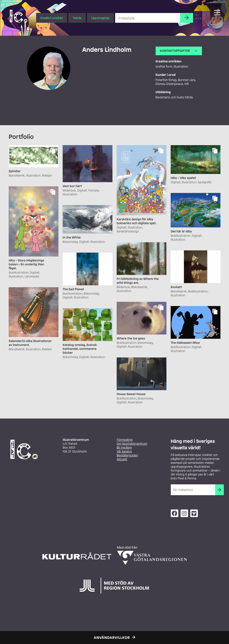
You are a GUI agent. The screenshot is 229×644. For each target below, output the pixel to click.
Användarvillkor (112, 638)
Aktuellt (122, 459)
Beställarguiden (127, 455)
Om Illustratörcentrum (132, 444)
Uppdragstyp (100, 18)
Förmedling (125, 440)
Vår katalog (124, 452)
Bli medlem (124, 448)
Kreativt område (52, 18)
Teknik (77, 18)
